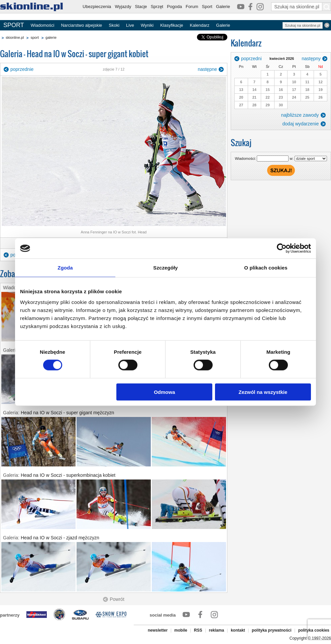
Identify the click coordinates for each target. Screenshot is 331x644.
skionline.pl (15, 37)
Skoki (114, 25)
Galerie (223, 7)
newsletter (158, 630)
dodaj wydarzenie (301, 124)
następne (207, 69)
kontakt (238, 630)
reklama (216, 630)
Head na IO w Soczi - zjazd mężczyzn (60, 538)
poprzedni (251, 59)
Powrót (117, 599)
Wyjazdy (123, 7)
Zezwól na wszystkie (263, 392)
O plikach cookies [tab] (266, 268)
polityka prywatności (272, 630)
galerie (51, 37)
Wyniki (147, 25)
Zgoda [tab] (65, 268)
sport (34, 37)
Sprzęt (157, 7)
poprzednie (22, 69)
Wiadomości (43, 25)
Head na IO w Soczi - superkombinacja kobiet (68, 475)
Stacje (141, 7)
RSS (198, 630)
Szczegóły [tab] (165, 268)
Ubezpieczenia (97, 7)
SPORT (14, 25)
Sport (207, 7)
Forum (192, 7)
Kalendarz (200, 25)
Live (130, 25)
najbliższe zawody (300, 115)
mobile (181, 630)
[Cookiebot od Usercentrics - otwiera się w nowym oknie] (282, 248)
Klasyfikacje (172, 25)
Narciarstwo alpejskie (81, 25)
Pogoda (174, 7)
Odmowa (164, 392)
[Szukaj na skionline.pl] (327, 7)
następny (311, 59)
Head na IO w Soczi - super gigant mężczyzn (67, 413)
